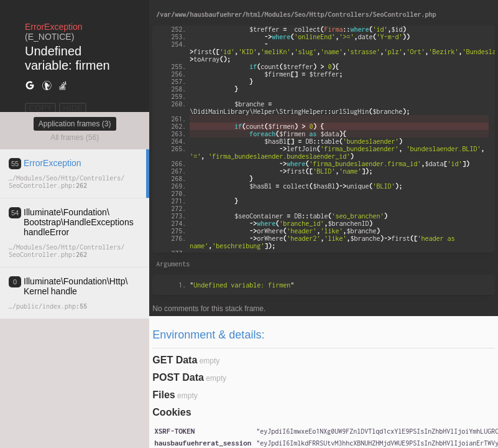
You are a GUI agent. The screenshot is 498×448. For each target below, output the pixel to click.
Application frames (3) (75, 124)
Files (164, 395)
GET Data (175, 360)
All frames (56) (75, 138)
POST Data (178, 377)
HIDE (73, 108)
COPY (40, 108)
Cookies (172, 412)
